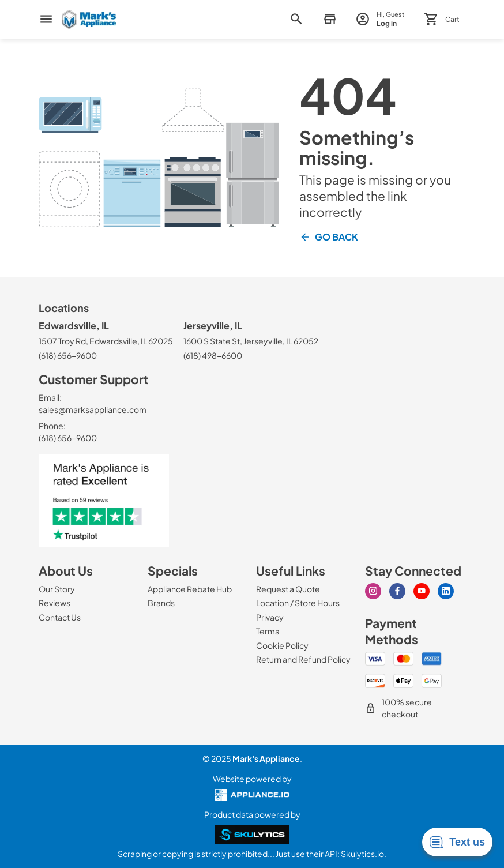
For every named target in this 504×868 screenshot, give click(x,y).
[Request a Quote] (288, 589)
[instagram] (373, 591)
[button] (330, 19)
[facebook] (397, 591)
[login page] (381, 19)
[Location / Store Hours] (298, 603)
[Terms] (268, 631)
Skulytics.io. (364, 854)
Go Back (329, 237)
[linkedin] (446, 591)
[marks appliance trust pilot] (108, 501)
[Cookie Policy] (282, 645)
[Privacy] (270, 617)
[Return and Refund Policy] (303, 659)
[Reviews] (54, 603)
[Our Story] (57, 589)
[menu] (46, 19)
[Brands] (161, 603)
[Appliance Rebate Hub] (190, 589)
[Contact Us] (60, 617)
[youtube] (422, 591)
